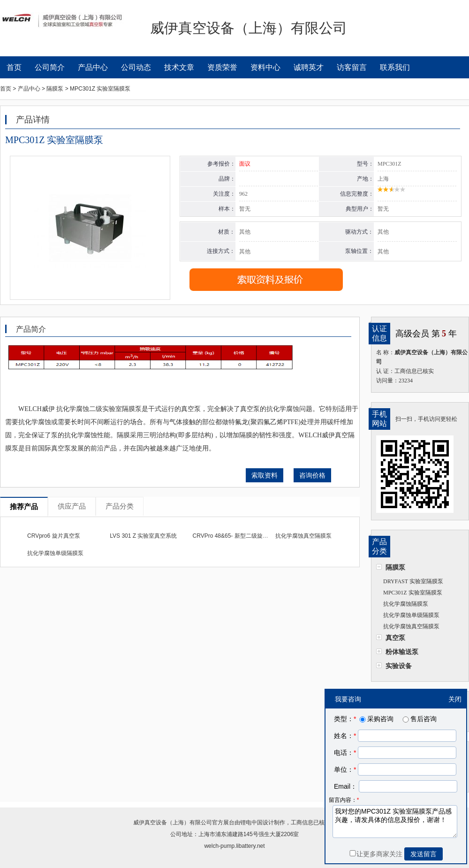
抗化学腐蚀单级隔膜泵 (411, 615)
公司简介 (50, 67)
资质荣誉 (222, 67)
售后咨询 (419, 719)
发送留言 (424, 854)
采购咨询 (376, 719)
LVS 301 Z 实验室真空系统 (143, 536)
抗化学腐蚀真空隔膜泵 (411, 626)
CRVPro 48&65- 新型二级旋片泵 (233, 536)
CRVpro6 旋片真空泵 (53, 536)
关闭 (455, 699)
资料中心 (265, 67)
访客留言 (352, 67)
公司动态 (136, 67)
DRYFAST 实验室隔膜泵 (413, 581)
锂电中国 (251, 822)
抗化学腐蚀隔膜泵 (406, 604)
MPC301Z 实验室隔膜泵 (413, 593)
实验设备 (399, 666)
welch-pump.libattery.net (234, 846)
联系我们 (395, 67)
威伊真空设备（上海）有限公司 (173, 822)
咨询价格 (312, 475)
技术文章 (179, 67)
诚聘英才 (309, 67)
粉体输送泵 (402, 652)
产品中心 (93, 67)
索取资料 (265, 475)
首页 (14, 67)
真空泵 (395, 638)
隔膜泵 (395, 567)
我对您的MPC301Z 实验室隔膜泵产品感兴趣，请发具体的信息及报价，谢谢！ (395, 822)
